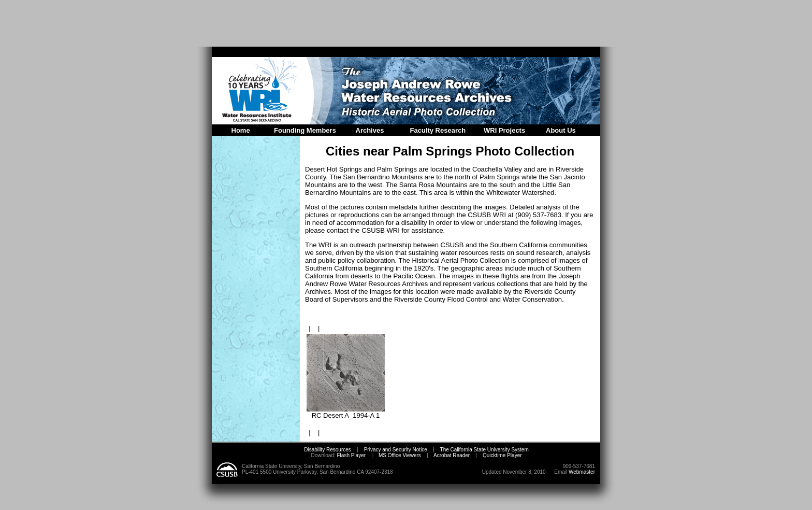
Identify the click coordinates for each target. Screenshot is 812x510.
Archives (370, 130)
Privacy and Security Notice (396, 450)
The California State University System (484, 450)
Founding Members (305, 130)
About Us (561, 130)
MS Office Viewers (400, 455)
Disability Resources (328, 450)
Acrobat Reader (452, 455)
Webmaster (582, 472)
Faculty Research (438, 130)
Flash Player (351, 455)
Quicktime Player (502, 455)
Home (241, 130)
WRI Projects (504, 130)
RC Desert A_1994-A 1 (346, 412)
